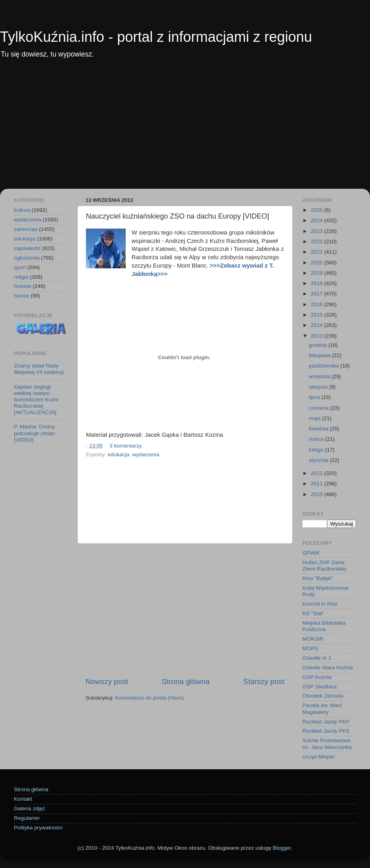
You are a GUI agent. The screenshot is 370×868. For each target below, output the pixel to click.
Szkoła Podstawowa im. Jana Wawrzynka (327, 744)
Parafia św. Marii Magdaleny (322, 709)
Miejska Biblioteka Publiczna (324, 626)
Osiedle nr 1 (317, 658)
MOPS (310, 648)
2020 (317, 263)
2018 (317, 283)
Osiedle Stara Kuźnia (328, 668)
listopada (320, 355)
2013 (317, 336)
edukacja (119, 455)
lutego (317, 450)
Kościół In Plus (320, 604)
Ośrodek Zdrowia (323, 696)
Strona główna (186, 681)
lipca (315, 397)
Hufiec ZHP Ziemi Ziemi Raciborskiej (324, 566)
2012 (317, 473)
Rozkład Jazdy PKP (326, 722)
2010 (317, 494)
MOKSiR (313, 639)
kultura (22, 210)
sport (20, 267)
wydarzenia (146, 455)
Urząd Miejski (318, 757)
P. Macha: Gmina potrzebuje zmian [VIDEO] (34, 433)
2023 (317, 231)
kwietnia (319, 429)
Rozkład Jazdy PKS (326, 731)
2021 (317, 252)
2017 (317, 294)
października (325, 366)
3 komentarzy (126, 446)
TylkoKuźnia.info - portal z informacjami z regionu (156, 37)
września (320, 376)
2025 (317, 210)
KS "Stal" (313, 613)
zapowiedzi (27, 248)
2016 (317, 304)
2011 (317, 484)
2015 (317, 315)
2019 (317, 273)
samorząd (26, 229)
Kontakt (23, 799)
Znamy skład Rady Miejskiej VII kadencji (39, 369)
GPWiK (311, 553)
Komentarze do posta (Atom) (149, 698)
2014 (317, 325)
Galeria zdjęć (30, 808)
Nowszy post (107, 681)
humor (21, 296)
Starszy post (264, 681)
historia (23, 286)
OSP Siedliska (319, 687)
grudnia (318, 345)
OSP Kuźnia (317, 677)
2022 (317, 241)
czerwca (319, 408)
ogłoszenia (27, 258)
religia (21, 277)
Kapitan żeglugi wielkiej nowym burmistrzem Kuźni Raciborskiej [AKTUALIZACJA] (36, 400)
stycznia (319, 460)
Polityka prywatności (38, 828)
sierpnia (319, 387)
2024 (317, 220)
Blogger (282, 848)
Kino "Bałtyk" (318, 578)
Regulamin (27, 818)
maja (315, 418)
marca (317, 439)
